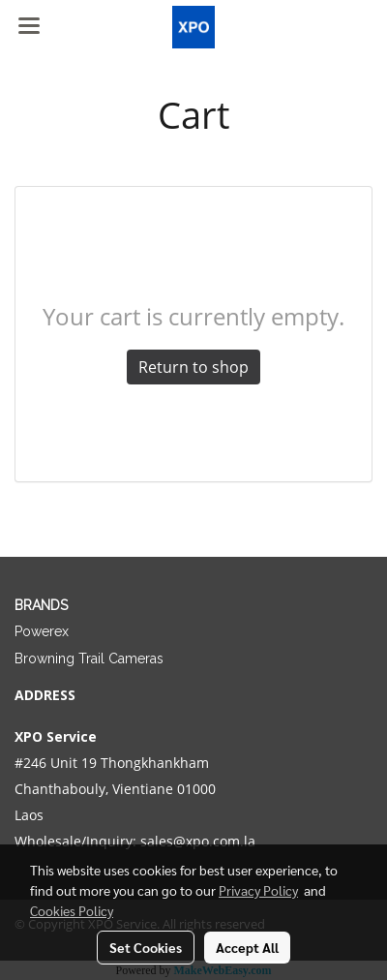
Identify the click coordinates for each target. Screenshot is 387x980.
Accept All (247, 947)
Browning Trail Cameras (89, 658)
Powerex (42, 631)
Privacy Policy (258, 890)
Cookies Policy (72, 910)
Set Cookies (146, 947)
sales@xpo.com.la (198, 841)
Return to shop (193, 367)
